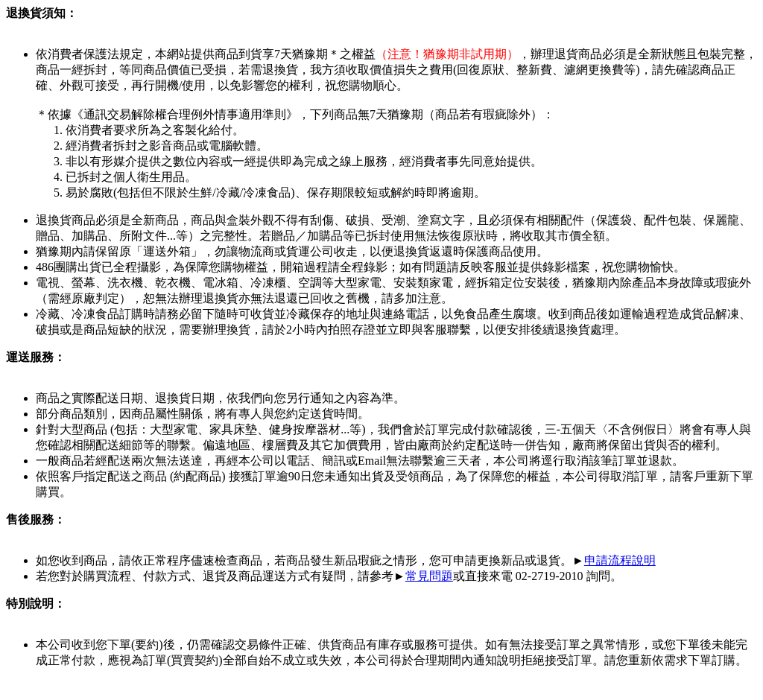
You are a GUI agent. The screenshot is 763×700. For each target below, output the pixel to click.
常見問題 (429, 576)
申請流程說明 (620, 560)
